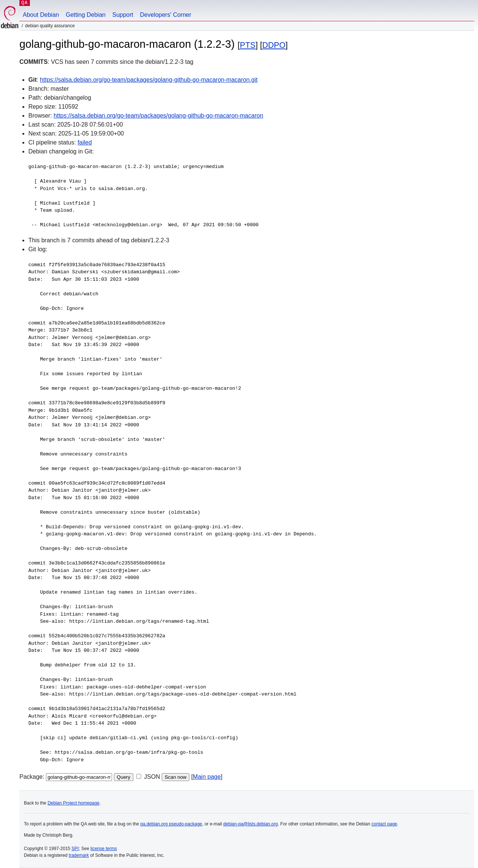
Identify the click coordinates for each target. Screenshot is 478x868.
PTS (248, 45)
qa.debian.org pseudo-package (171, 824)
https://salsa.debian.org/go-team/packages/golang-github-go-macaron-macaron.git (149, 80)
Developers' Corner (166, 15)
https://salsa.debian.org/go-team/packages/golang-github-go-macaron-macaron (159, 116)
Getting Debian (86, 15)
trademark (79, 855)
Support (123, 15)
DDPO (274, 45)
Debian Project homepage (73, 803)
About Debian (41, 15)
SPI (75, 849)
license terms (104, 849)
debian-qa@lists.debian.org (251, 824)
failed (85, 142)
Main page (207, 777)
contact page (384, 824)
